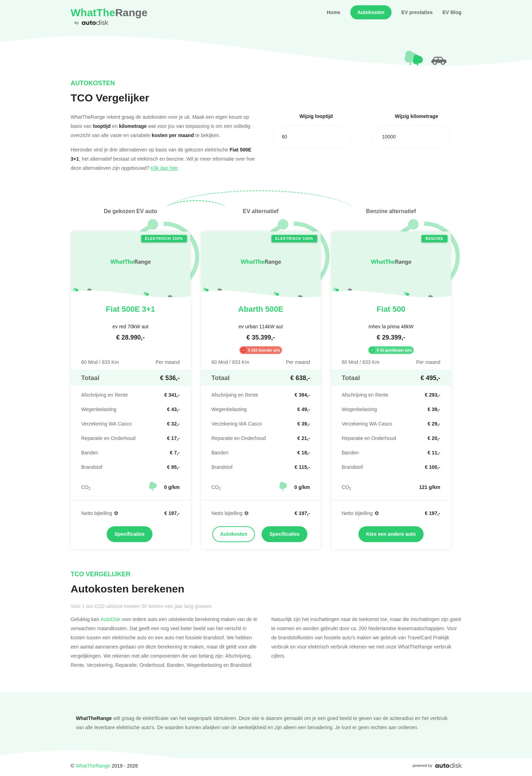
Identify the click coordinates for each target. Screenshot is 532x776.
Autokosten (371, 12)
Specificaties (130, 534)
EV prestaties (417, 12)
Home (334, 12)
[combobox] (311, 137)
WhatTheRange (93, 766)
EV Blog (452, 12)
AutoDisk (111, 619)
